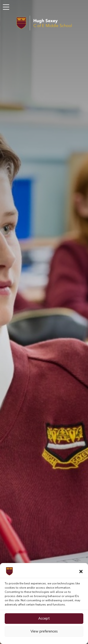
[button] (81, 571)
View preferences (44, 631)
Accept (44, 618)
